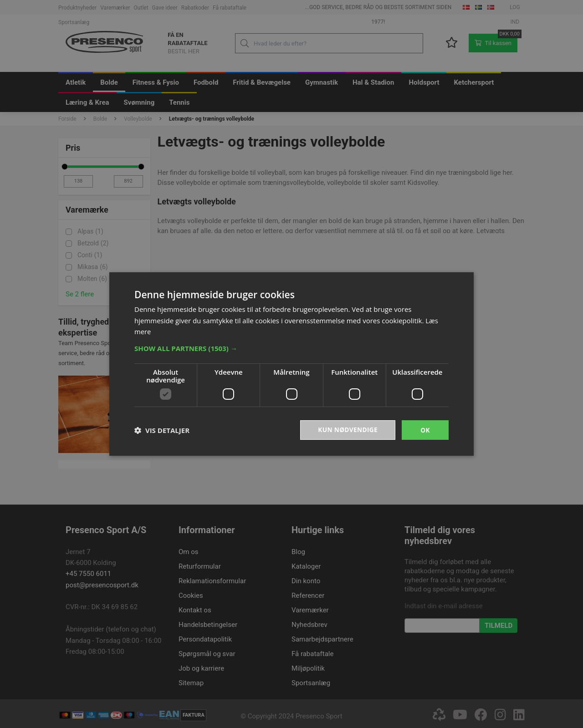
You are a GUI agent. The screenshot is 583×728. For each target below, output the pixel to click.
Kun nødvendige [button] (347, 430)
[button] (291, 348)
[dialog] (291, 364)
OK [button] (425, 430)
